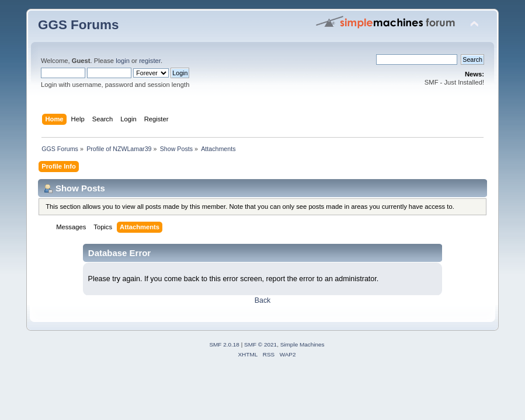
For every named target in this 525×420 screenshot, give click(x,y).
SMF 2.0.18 (224, 344)
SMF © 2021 (260, 344)
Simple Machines (303, 344)
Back (263, 300)
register (150, 61)
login (123, 61)
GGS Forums (78, 25)
